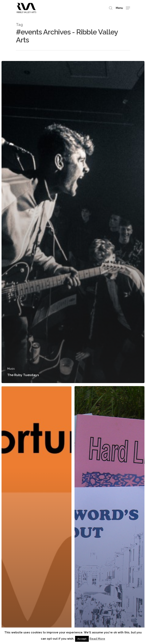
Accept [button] (82, 639)
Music (11, 369)
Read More (97, 639)
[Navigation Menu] (123, 8)
